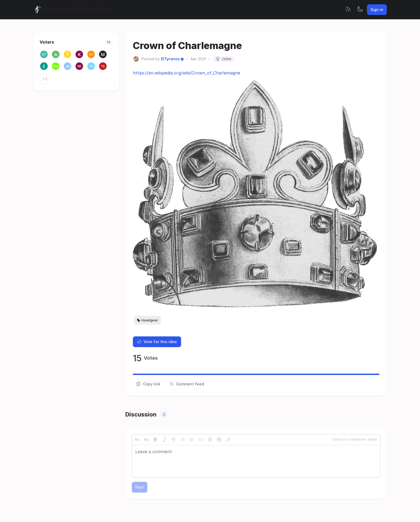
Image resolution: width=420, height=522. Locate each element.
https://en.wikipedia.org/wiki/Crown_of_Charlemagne (187, 73)
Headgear (147, 320)
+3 (45, 79)
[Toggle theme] (360, 10)
